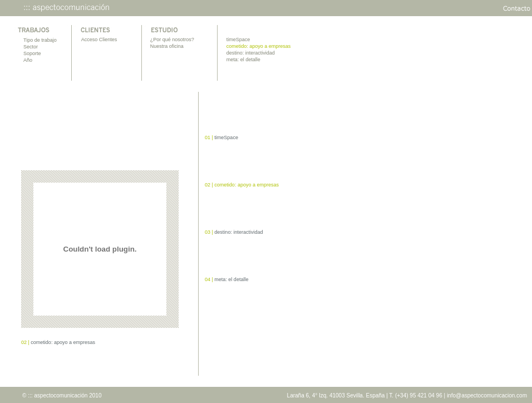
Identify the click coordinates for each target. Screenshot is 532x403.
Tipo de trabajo (40, 40)
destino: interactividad (251, 53)
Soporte (32, 53)
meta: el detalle (243, 60)
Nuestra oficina (167, 46)
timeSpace (238, 40)
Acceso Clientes (99, 40)
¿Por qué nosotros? (172, 40)
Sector (31, 47)
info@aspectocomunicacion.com (487, 395)
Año (28, 60)
